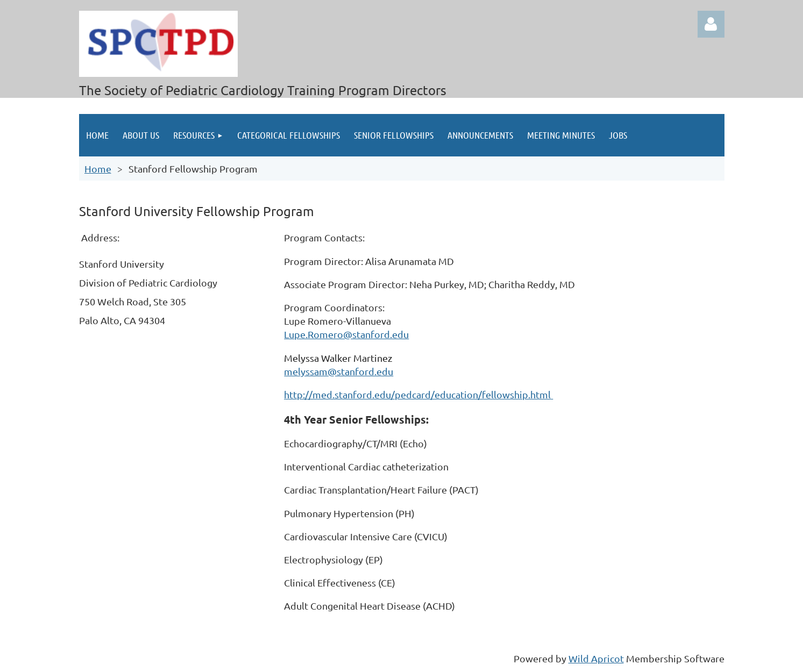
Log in (711, 24)
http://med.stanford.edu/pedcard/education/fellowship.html (417, 394)
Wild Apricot (596, 658)
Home (98, 169)
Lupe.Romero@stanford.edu (346, 334)
